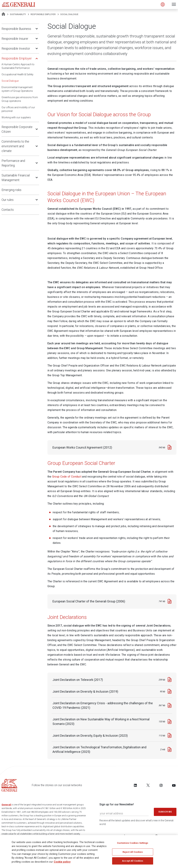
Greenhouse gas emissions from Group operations (20, 99)
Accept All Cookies (133, 861)
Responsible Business (16, 29)
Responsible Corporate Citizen (17, 129)
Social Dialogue (10, 81)
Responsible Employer (43, 14)
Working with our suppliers (16, 117)
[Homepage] (3, 14)
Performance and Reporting (13, 163)
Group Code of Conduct (67, 477)
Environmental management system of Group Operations (17, 89)
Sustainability (18, 14)
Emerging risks (11, 190)
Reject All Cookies (133, 852)
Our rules (8, 200)
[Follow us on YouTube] (174, 785)
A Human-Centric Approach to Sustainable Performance (18, 66)
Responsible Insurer (15, 39)
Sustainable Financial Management (16, 178)
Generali (6, 805)
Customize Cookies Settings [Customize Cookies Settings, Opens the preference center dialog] (133, 843)
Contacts (8, 210)
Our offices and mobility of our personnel (18, 109)
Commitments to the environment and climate (15, 146)
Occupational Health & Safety (17, 74)
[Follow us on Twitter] (148, 785)
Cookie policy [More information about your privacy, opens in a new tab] (62, 862)
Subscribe (165, 812)
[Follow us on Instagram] (161, 785)
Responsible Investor (16, 48)
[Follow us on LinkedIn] (135, 785)
